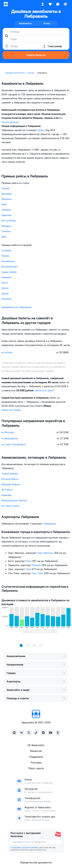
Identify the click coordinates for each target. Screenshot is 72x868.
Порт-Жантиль (46, 553)
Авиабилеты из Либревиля (16, 307)
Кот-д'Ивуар (9, 220)
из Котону (7, 352)
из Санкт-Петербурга (14, 444)
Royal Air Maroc (10, 479)
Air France (7, 490)
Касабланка (8, 261)
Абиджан (7, 277)
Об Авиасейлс (36, 745)
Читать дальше (10, 122)
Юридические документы (36, 862)
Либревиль (50, 524)
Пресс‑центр (36, 768)
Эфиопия (6, 215)
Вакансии (36, 751)
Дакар (5, 293)
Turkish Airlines (10, 474)
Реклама (36, 763)
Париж (5, 256)
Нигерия (6, 210)
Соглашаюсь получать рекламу (24, 847)
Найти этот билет (44, 390)
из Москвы (8, 432)
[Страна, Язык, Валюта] (65, 4)
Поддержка (36, 757)
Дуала (5, 288)
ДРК (4, 237)
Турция (6, 188)
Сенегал (6, 231)
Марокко (7, 199)
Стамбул (6, 250)
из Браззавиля (10, 438)
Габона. (41, 130)
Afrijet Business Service (14, 500)
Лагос (5, 283)
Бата (29, 561)
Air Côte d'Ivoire (10, 506)
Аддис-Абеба (9, 272)
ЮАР (4, 204)
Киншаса (7, 299)
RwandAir (7, 495)
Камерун (7, 226)
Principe (37, 565)
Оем (29, 569)
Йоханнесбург (10, 266)
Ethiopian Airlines (11, 484)
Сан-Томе (38, 573)
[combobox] (36, 32)
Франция (7, 194)
